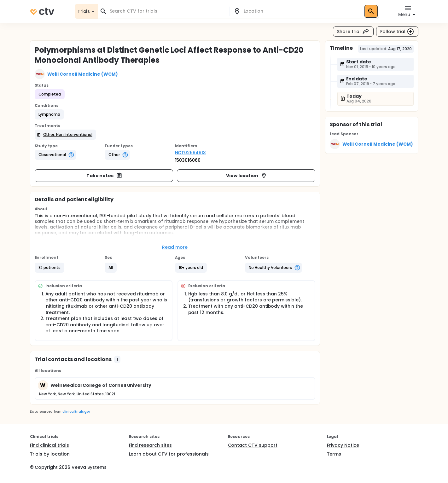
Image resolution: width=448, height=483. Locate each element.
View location (247, 176)
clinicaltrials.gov (76, 412)
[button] (49, 114)
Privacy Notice (343, 445)
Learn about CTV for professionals (169, 454)
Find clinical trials (49, 445)
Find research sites (150, 445)
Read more (175, 247)
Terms (334, 454)
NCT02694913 (191, 153)
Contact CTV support (253, 445)
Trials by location (50, 454)
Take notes (105, 176)
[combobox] (167, 11)
